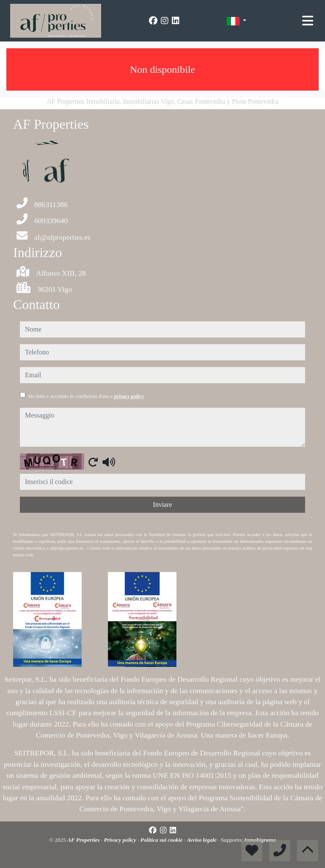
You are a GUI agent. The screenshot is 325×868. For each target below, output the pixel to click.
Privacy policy (121, 840)
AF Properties (84, 840)
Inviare (162, 504)
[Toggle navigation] (308, 21)
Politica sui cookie (162, 840)
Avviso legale (202, 840)
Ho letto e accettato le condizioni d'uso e (86, 396)
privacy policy (129, 396)
